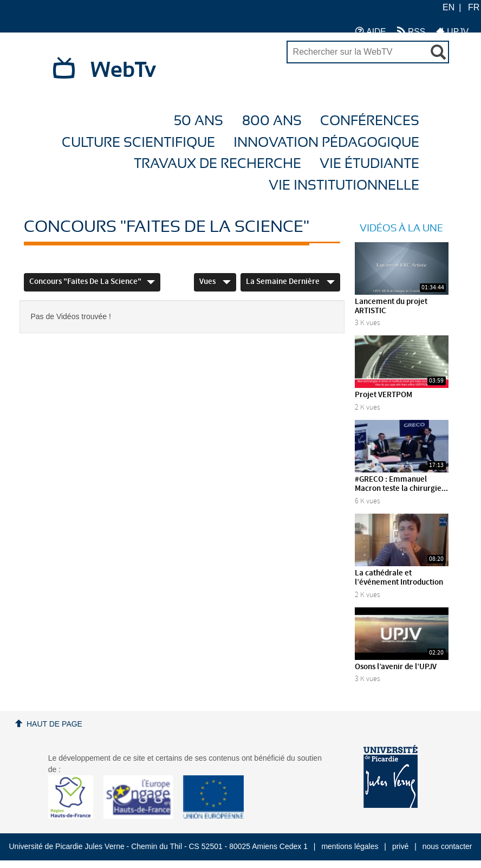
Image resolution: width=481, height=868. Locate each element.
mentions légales (350, 846)
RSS (411, 31)
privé (400, 846)
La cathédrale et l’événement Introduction (399, 578)
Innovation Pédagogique (326, 143)
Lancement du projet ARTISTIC (391, 306)
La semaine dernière (290, 282)
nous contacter (447, 846)
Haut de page (54, 724)
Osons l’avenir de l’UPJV (396, 667)
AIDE (371, 31)
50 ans (199, 121)
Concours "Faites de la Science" (92, 282)
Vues (215, 282)
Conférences (370, 121)
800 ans (272, 121)
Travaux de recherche (217, 164)
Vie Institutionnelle (344, 186)
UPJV (452, 31)
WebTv (123, 70)
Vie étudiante (369, 164)
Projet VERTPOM (383, 395)
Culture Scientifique (138, 143)
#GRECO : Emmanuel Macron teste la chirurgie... (401, 484)
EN (448, 7)
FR (474, 7)
